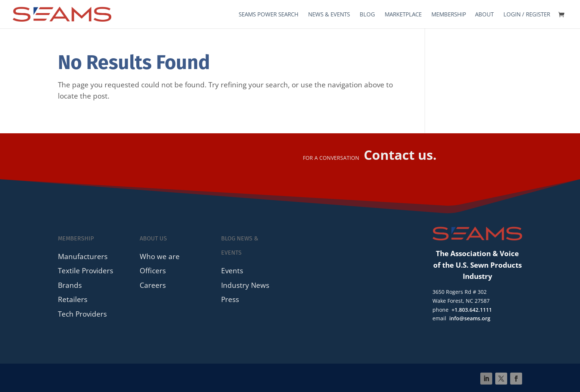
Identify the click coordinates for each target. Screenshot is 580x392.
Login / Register (527, 15)
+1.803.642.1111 (472, 310)
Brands (70, 285)
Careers (153, 285)
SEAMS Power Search (269, 15)
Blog (367, 15)
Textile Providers (86, 270)
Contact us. (400, 155)
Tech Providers (82, 314)
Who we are (160, 256)
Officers (153, 270)
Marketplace (403, 15)
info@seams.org (470, 318)
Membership (449, 15)
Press (230, 299)
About (484, 15)
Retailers (73, 299)
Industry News (245, 285)
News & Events (329, 15)
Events (232, 270)
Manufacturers (83, 256)
